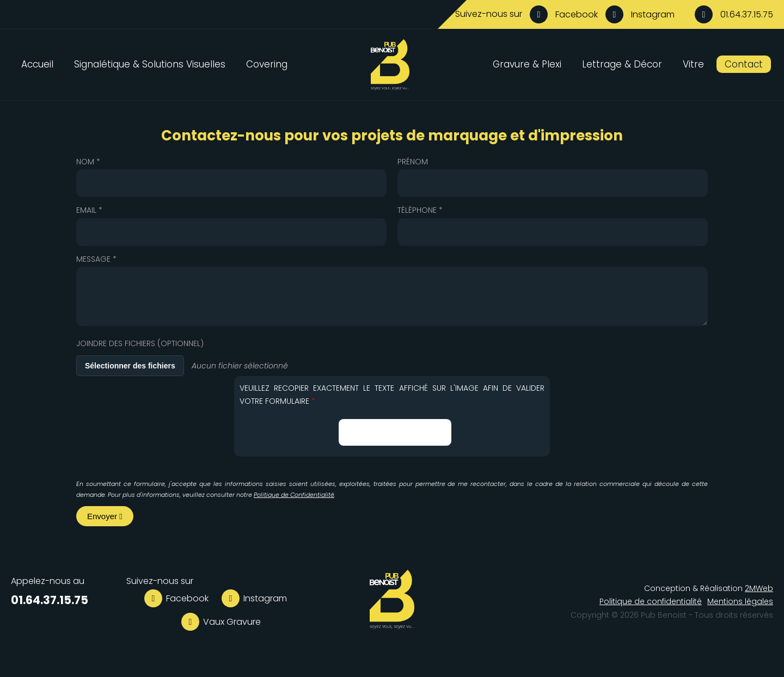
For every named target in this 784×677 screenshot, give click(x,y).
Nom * (88, 162)
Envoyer (105, 516)
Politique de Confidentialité (294, 495)
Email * (89, 210)
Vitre (693, 64)
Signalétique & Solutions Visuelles (150, 64)
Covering (267, 64)
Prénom (413, 162)
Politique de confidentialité (651, 601)
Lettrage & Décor (622, 64)
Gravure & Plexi (527, 64)
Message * (96, 259)
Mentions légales (740, 601)
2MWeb (759, 588)
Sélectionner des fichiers (130, 366)
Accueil (37, 64)
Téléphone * (420, 210)
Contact (744, 64)
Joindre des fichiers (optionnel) (140, 343)
